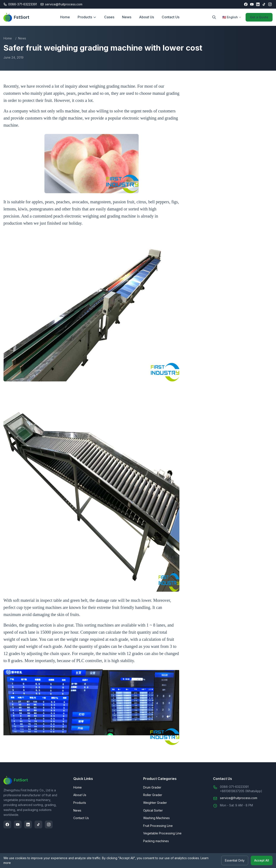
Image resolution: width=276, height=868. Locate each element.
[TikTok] (264, 4)
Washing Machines (156, 818)
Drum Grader (152, 787)
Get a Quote (259, 17)
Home (65, 17)
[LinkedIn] (258, 4)
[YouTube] (252, 4)
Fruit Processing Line (158, 826)
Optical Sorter (153, 810)
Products (87, 17)
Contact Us (171, 17)
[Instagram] (270, 4)
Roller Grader (153, 795)
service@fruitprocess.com (239, 798)
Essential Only (235, 861)
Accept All (262, 861)
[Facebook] (246, 4)
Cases (109, 17)
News (127, 17)
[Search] (214, 17)
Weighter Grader (155, 803)
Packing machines (156, 841)
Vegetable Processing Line (162, 833)
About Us (147, 17)
